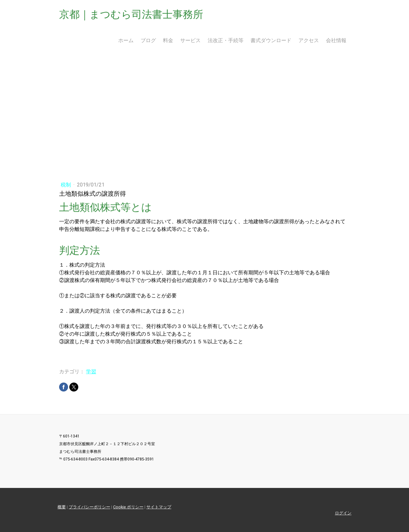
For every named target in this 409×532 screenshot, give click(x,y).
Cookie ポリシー (128, 507)
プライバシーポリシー (89, 507)
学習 (91, 372)
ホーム (126, 40)
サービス (190, 40)
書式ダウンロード (271, 40)
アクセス (309, 40)
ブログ (148, 40)
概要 (62, 507)
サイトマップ (159, 507)
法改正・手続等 (226, 40)
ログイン (343, 513)
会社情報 (336, 40)
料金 (168, 40)
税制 (66, 185)
